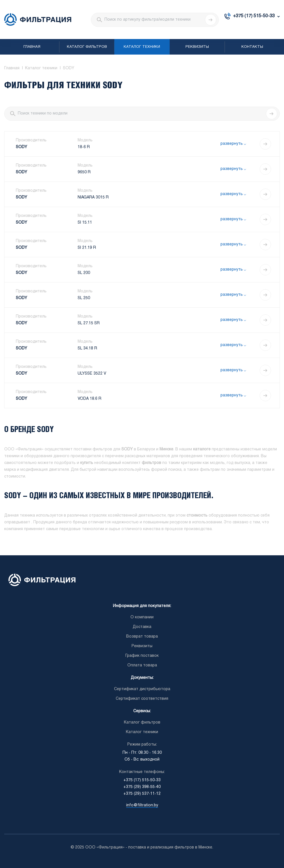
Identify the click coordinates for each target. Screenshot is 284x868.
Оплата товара (142, 665)
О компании (142, 617)
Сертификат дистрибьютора (142, 689)
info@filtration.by (142, 805)
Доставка (142, 627)
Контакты (252, 47)
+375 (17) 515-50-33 (254, 16)
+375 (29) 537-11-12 (142, 794)
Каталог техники (142, 47)
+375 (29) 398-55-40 (142, 787)
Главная (32, 47)
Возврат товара (142, 637)
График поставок (142, 656)
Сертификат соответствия (142, 699)
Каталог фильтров (87, 47)
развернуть (232, 144)
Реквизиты (197, 47)
